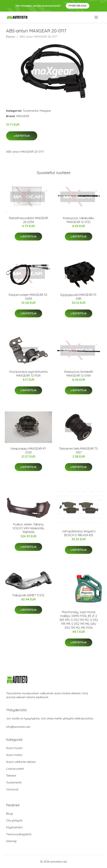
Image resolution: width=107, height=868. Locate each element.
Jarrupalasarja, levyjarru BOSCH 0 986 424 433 (79, 533)
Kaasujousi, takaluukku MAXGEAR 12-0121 (79, 220)
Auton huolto (14, 748)
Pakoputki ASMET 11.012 (28, 595)
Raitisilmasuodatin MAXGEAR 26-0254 (29, 220)
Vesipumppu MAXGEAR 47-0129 (29, 450)
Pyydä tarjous (78, 6)
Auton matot (14, 755)
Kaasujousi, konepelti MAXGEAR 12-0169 (79, 374)
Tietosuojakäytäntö (19, 834)
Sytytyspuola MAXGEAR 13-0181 (79, 297)
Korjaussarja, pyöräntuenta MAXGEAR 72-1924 (29, 374)
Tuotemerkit (31, 111)
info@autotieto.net (18, 727)
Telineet (11, 776)
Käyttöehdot (14, 827)
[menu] (97, 17)
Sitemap (11, 841)
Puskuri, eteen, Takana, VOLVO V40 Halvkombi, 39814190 (28, 528)
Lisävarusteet (15, 769)
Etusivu (11, 37)
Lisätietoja (22, 136)
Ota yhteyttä (14, 820)
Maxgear (45, 111)
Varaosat (12, 789)
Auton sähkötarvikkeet (21, 762)
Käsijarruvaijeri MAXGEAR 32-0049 (28, 297)
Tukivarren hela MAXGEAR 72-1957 (79, 450)
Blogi (9, 814)
